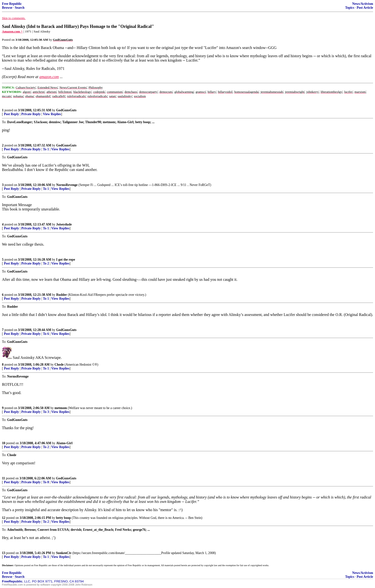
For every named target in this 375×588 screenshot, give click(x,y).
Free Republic (12, 4)
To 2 (46, 263)
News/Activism (363, 4)
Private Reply (31, 114)
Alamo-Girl (64, 443)
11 (4, 478)
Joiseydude (64, 224)
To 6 (46, 334)
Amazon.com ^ (12, 31)
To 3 (46, 412)
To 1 (46, 149)
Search (20, 8)
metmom (61, 408)
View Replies (52, 114)
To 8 (46, 482)
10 (4, 443)
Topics (350, 8)
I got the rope (66, 260)
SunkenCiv (64, 553)
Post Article (365, 8)
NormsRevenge (67, 185)
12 (4, 518)
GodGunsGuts (66, 110)
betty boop (64, 518)
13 (4, 553)
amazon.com (49, 77)
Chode (59, 365)
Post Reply (11, 114)
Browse (7, 8)
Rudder (62, 295)
